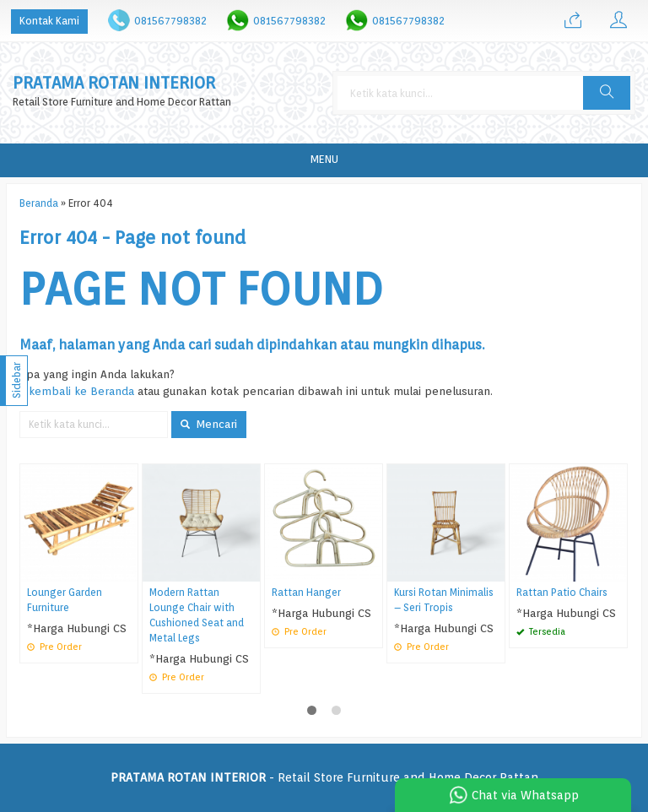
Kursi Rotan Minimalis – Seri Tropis (444, 600)
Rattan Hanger (306, 593)
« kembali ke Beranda (77, 391)
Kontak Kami (49, 21)
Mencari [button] (209, 424)
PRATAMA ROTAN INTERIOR (114, 83)
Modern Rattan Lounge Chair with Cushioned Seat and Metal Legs (197, 615)
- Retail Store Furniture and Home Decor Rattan (324, 777)
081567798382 (170, 21)
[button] (607, 93)
